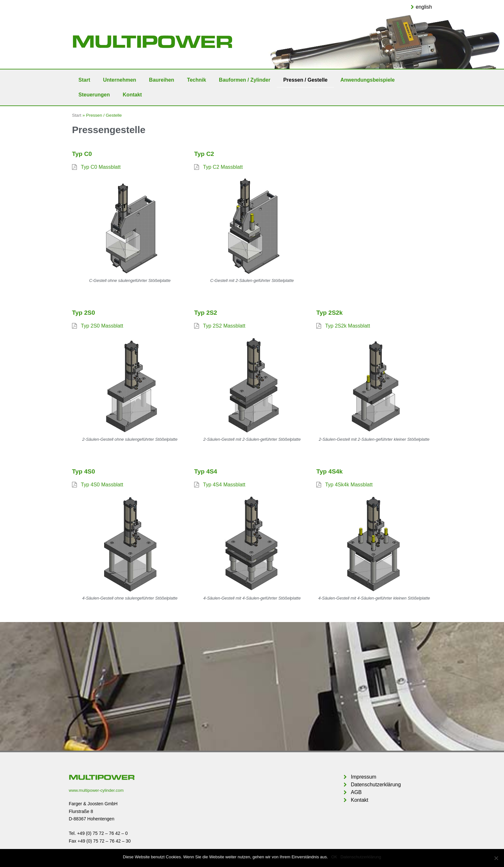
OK (334, 857)
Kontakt (132, 95)
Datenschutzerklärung (361, 857)
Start (84, 80)
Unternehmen (119, 80)
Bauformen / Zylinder (245, 80)
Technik (197, 80)
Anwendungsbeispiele (368, 80)
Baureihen (162, 80)
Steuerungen (94, 95)
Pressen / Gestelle (305, 80)
